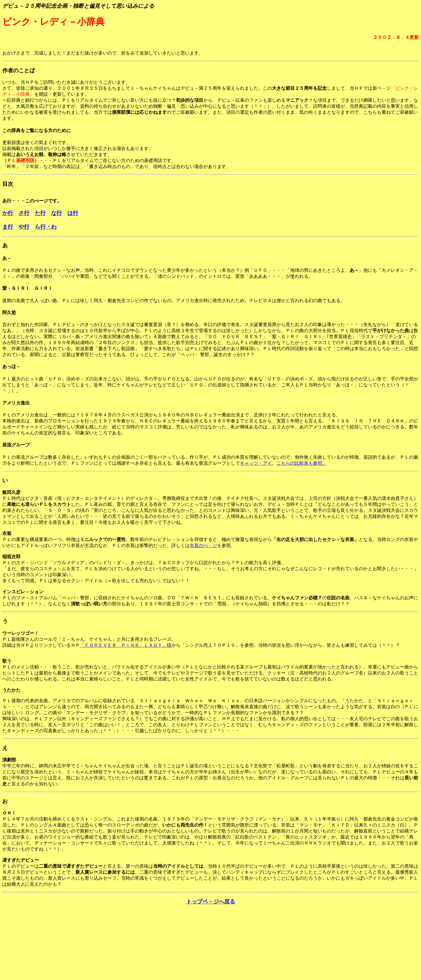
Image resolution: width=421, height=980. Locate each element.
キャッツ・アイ (256, 463)
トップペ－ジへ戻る (211, 902)
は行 (73, 213)
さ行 (24, 213)
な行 (57, 213)
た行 (40, 213)
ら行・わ (46, 227)
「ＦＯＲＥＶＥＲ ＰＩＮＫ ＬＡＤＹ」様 (126, 645)
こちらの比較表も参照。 (302, 463)
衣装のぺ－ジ (203, 545)
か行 (8, 213)
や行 (24, 227)
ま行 (8, 227)
